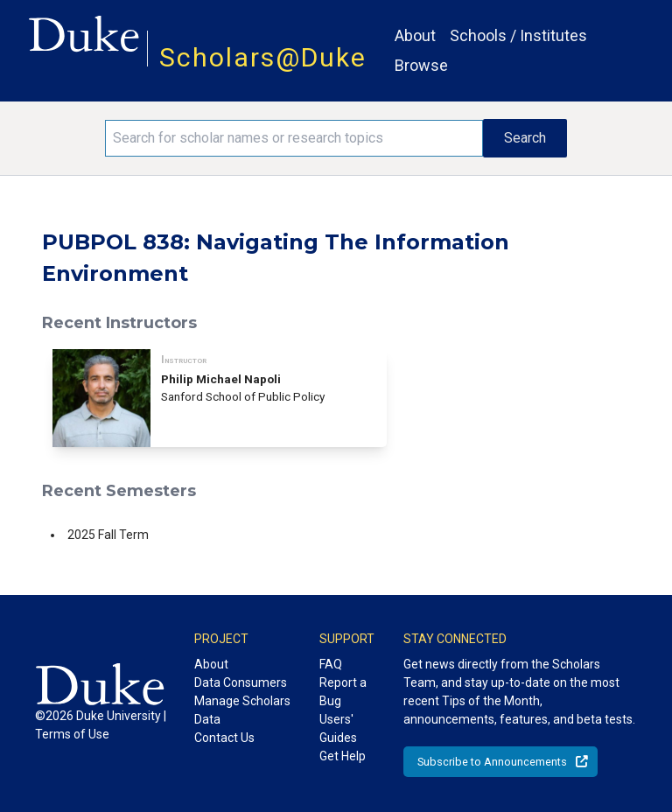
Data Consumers (241, 682)
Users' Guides (338, 728)
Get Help (343, 756)
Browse (421, 65)
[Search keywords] (294, 138)
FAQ (331, 664)
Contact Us (224, 738)
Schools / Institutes (518, 35)
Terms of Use (72, 734)
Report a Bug (343, 692)
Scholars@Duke (263, 57)
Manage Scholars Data (242, 710)
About (415, 35)
